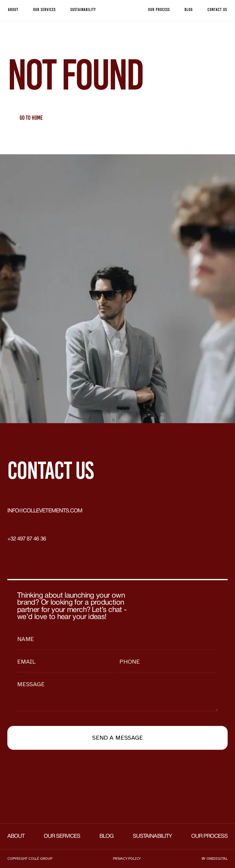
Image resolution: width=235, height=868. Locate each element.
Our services (62, 836)
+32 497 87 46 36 (27, 539)
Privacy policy (127, 859)
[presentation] (54, 772)
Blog (106, 836)
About (16, 836)
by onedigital (215, 859)
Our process (209, 836)
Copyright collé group (30, 859)
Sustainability (152, 836)
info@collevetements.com (45, 511)
